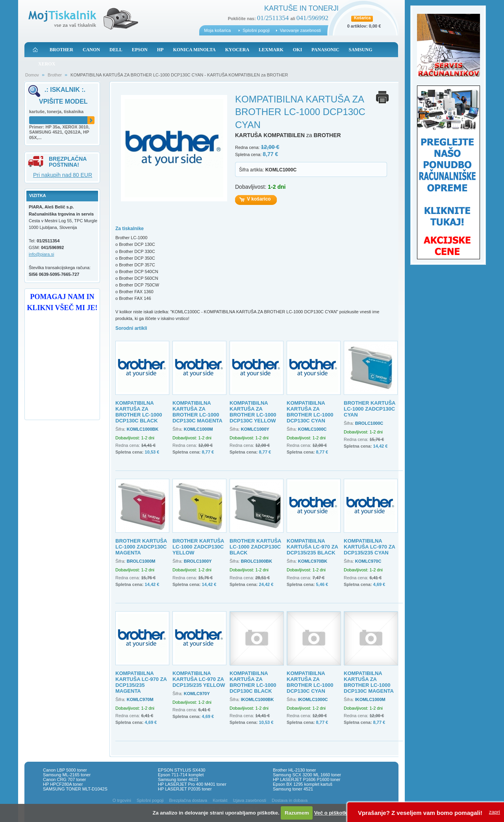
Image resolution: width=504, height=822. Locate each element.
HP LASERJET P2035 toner (185, 789)
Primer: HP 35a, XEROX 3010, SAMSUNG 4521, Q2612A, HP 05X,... (59, 132)
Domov (32, 75)
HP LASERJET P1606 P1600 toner (307, 779)
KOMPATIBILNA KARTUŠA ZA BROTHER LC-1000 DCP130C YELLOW (253, 412)
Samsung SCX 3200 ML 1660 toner (307, 775)
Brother (55, 75)
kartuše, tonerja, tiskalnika (56, 112)
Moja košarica (217, 30)
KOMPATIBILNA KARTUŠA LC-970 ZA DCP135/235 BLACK (312, 547)
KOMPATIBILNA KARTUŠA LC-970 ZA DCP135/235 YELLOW (199, 679)
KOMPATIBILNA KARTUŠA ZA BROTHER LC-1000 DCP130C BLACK (139, 412)
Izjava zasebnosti (250, 800)
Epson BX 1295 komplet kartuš (303, 784)
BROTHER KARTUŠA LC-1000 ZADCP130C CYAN (370, 409)
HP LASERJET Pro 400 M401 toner (192, 784)
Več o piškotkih (333, 813)
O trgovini (122, 800)
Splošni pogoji (256, 30)
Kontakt (220, 800)
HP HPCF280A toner (63, 784)
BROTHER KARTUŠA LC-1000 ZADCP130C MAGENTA (141, 547)
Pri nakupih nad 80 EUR (63, 175)
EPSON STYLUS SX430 (182, 770)
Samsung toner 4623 (178, 779)
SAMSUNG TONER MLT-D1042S (75, 789)
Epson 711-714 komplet (181, 775)
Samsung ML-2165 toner (67, 775)
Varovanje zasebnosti (300, 30)
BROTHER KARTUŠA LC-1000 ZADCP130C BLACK (255, 547)
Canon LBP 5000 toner (65, 770)
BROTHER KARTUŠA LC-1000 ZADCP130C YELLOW (198, 547)
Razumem (297, 813)
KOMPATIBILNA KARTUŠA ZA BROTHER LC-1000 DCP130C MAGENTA (197, 412)
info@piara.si (41, 254)
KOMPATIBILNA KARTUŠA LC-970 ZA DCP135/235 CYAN (370, 547)
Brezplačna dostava (188, 800)
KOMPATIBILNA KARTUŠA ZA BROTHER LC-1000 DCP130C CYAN (310, 412)
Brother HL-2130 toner (294, 770)
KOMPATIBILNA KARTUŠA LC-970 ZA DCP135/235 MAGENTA (141, 682)
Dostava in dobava (290, 800)
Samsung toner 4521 (293, 789)
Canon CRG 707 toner (64, 779)
